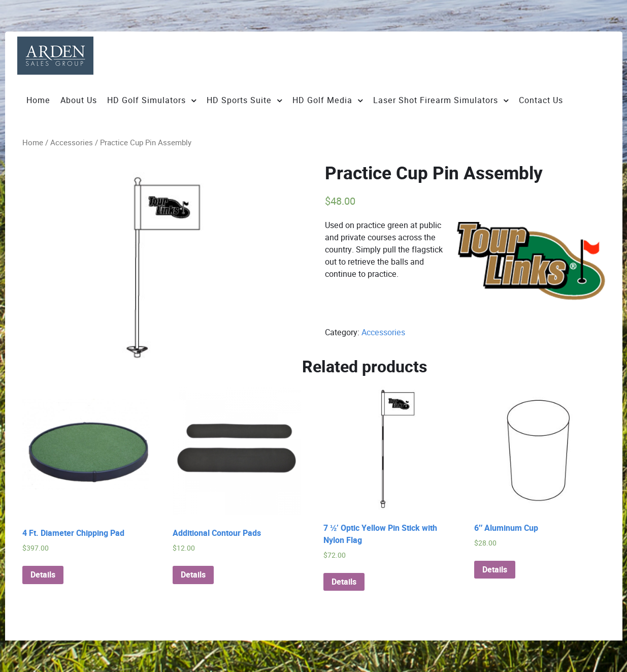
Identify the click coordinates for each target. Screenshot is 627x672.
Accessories (72, 143)
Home (33, 143)
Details (43, 575)
